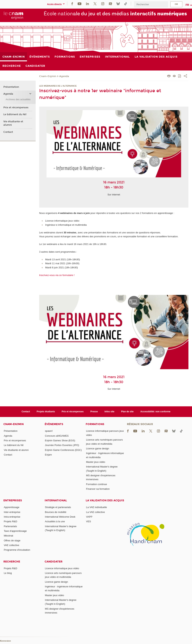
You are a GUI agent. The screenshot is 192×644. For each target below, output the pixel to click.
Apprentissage (12, 507)
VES (88, 521)
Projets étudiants (46, 412)
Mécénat (8, 536)
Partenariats (10, 526)
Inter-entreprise (12, 512)
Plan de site (127, 412)
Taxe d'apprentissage (15, 531)
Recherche (12, 562)
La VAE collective (95, 512)
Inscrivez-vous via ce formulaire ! (57, 275)
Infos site (109, 412)
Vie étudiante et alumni (13, 123)
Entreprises (13, 500)
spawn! (49, 431)
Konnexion (5, 641)
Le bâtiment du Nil (15, 114)
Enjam (48, 455)
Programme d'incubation (17, 550)
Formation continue (96, 484)
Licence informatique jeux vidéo (62, 568)
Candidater (54, 562)
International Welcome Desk (60, 517)
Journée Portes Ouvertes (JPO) (62, 445)
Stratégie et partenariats (58, 507)
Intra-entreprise (12, 517)
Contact (8, 132)
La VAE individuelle (96, 507)
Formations (95, 424)
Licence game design (98, 448)
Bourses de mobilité (56, 512)
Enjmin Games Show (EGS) (60, 440)
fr (187, 5)
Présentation (11, 87)
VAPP (89, 517)
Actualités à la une (55, 521)
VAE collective (11, 545)
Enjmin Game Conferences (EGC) (63, 450)
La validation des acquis (105, 500)
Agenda (64, 76)
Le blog (8, 573)
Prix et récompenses (16, 108)
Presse (94, 412)
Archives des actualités (18, 99)
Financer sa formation (98, 489)
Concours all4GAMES (57, 436)
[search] (151, 4)
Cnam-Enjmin (48, 76)
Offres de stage (12, 540)
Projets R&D (10, 521)
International (56, 500)
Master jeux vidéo (96, 462)
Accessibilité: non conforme (155, 412)
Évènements (54, 424)
